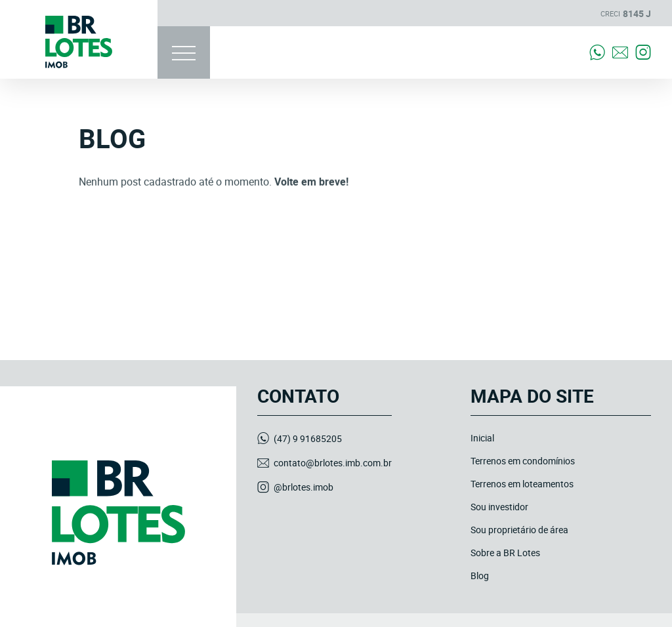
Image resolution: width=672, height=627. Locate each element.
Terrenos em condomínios (523, 461)
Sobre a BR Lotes (505, 553)
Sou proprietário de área (519, 530)
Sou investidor (499, 507)
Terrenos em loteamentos (522, 484)
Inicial (482, 438)
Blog (480, 576)
